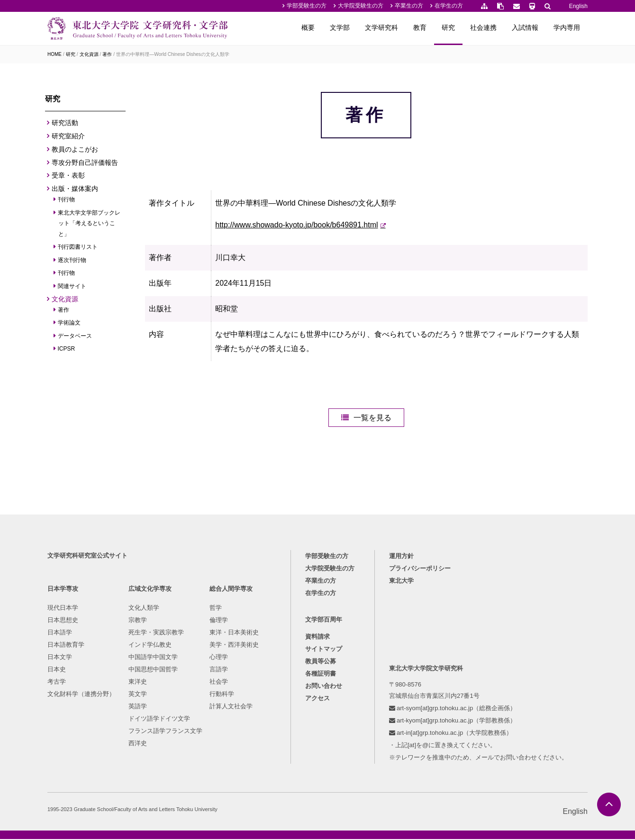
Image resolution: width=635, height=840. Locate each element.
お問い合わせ (324, 687)
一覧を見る (372, 419)
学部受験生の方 (307, 6)
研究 (448, 27)
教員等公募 (321, 662)
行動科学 (222, 695)
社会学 (219, 682)
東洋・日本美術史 (234, 633)
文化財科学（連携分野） (81, 695)
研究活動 (65, 123)
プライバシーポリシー (420, 569)
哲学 (216, 609)
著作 (107, 54)
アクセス (317, 699)
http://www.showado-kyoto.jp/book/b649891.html (296, 225)
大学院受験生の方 (361, 6)
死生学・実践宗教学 (156, 633)
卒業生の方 (409, 6)
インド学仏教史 (150, 646)
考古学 (57, 682)
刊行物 (67, 199)
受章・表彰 (68, 175)
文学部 (340, 27)
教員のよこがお (75, 149)
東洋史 (138, 682)
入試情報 (525, 27)
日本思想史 (63, 621)
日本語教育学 (66, 646)
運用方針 (401, 557)
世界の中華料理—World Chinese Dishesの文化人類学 (173, 54)
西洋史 (138, 744)
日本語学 (60, 633)
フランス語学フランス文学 (165, 732)
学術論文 (69, 323)
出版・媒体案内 (75, 189)
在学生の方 (449, 6)
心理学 (219, 658)
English (578, 6)
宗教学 (138, 621)
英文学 (138, 695)
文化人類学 (144, 609)
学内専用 (567, 27)
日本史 (57, 670)
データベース (75, 336)
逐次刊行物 (72, 260)
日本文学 (60, 658)
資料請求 (317, 637)
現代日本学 (63, 609)
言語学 (219, 670)
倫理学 (219, 621)
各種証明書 (321, 674)
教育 (420, 27)
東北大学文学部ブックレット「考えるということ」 (89, 223)
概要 (308, 27)
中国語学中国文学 (153, 658)
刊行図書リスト (78, 247)
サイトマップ (324, 650)
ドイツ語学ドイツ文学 (159, 719)
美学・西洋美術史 (234, 646)
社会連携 (483, 27)
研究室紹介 (68, 136)
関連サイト (72, 286)
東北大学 (401, 582)
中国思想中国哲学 (153, 670)
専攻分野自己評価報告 (85, 163)
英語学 (138, 707)
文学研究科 (381, 27)
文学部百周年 (324, 620)
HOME (54, 54)
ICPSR (67, 349)
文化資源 (89, 54)
